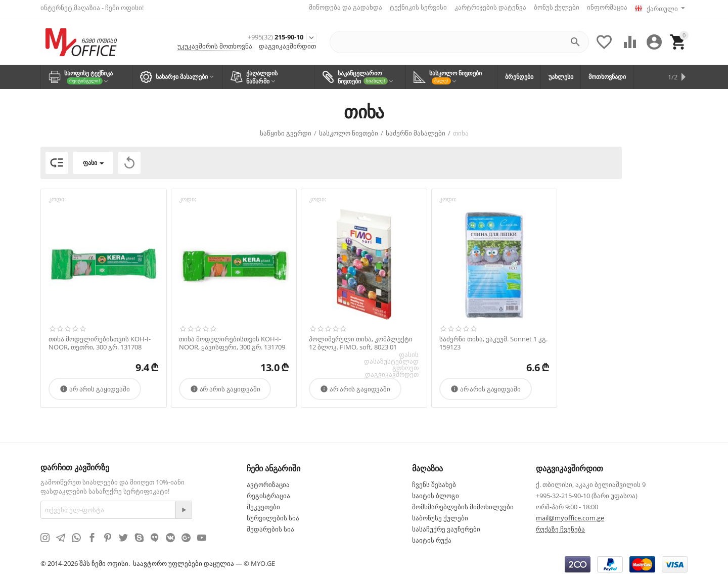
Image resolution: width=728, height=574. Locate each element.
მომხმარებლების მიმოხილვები (463, 503)
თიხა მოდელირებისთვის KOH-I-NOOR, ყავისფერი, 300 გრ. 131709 (232, 340)
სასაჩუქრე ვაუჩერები (446, 525)
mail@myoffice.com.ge (570, 514)
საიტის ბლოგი (436, 492)
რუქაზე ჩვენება (560, 525)
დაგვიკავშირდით (287, 45)
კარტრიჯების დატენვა (486, 7)
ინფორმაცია (603, 7)
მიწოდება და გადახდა (342, 7)
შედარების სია (270, 525)
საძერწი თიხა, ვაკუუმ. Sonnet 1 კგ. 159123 (493, 340)
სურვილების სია (273, 514)
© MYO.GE (259, 560)
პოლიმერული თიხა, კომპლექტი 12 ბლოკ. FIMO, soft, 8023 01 (361, 340)
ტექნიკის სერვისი (414, 7)
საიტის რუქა (432, 537)
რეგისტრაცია (268, 492)
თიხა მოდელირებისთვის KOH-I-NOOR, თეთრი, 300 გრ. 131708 (100, 340)
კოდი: (57, 196)
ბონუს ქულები (553, 7)
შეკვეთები (263, 503)
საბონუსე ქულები (440, 514)
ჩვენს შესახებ (434, 481)
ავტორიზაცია (268, 481)
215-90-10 (256, 34)
